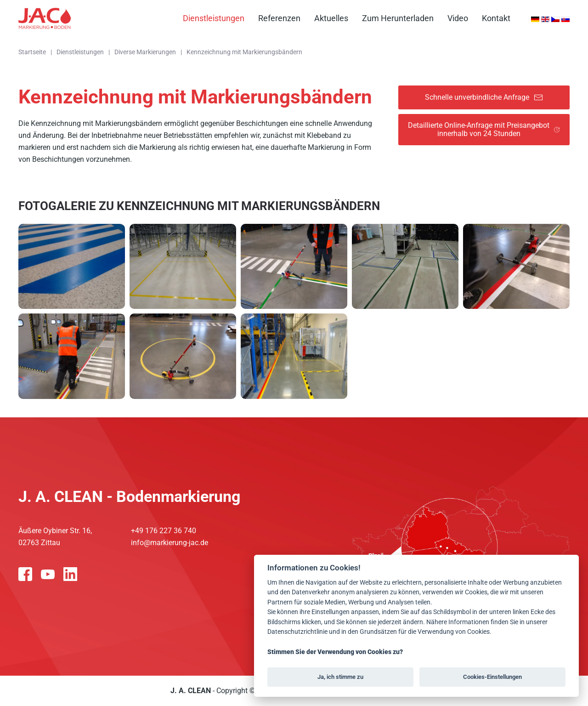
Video (458, 18)
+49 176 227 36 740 (164, 531)
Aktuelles (331, 18)
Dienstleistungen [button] (214, 18)
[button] (72, 267)
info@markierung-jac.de (170, 543)
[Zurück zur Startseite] (45, 18)
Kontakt (496, 18)
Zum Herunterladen (398, 18)
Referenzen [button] (279, 18)
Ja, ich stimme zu (340, 677)
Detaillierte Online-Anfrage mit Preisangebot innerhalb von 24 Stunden (484, 129)
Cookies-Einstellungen (492, 677)
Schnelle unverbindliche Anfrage (484, 97)
